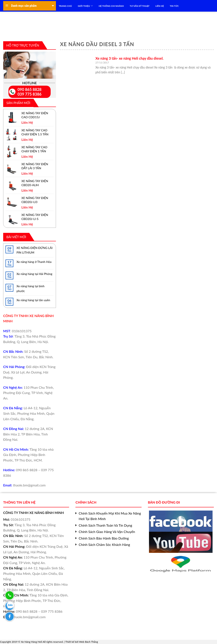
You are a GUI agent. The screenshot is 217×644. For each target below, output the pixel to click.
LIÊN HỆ (160, 6)
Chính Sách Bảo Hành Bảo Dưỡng (104, 538)
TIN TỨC (174, 6)
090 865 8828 (30, 89)
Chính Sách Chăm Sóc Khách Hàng (104, 544)
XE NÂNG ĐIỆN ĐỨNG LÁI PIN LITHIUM (35, 250)
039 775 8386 (30, 94)
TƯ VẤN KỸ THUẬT (140, 6)
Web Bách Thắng (88, 642)
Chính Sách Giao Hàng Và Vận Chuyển (107, 532)
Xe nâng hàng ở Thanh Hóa (34, 262)
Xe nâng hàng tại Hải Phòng (34, 274)
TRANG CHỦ (65, 6)
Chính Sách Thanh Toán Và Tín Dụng (105, 525)
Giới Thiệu (85, 6)
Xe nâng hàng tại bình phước (31, 288)
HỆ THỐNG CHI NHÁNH (111, 6)
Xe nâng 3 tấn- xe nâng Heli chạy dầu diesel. (129, 58)
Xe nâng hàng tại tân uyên (33, 300)
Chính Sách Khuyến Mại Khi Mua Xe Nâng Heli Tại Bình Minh (110, 516)
